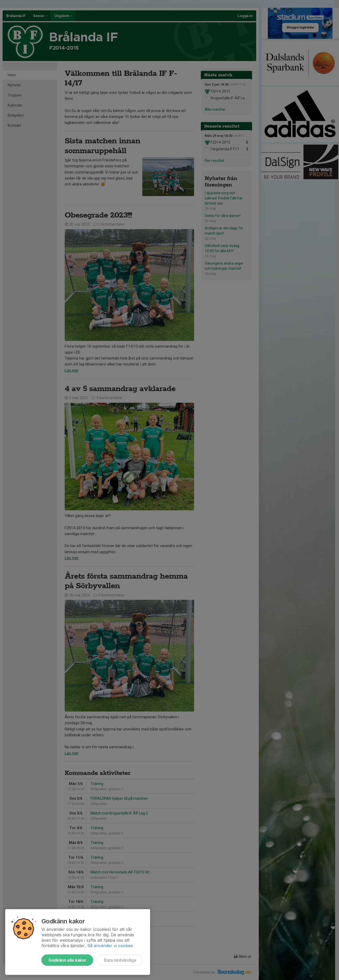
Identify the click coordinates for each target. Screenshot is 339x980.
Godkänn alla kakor (67, 960)
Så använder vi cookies (110, 946)
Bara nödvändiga (120, 960)
